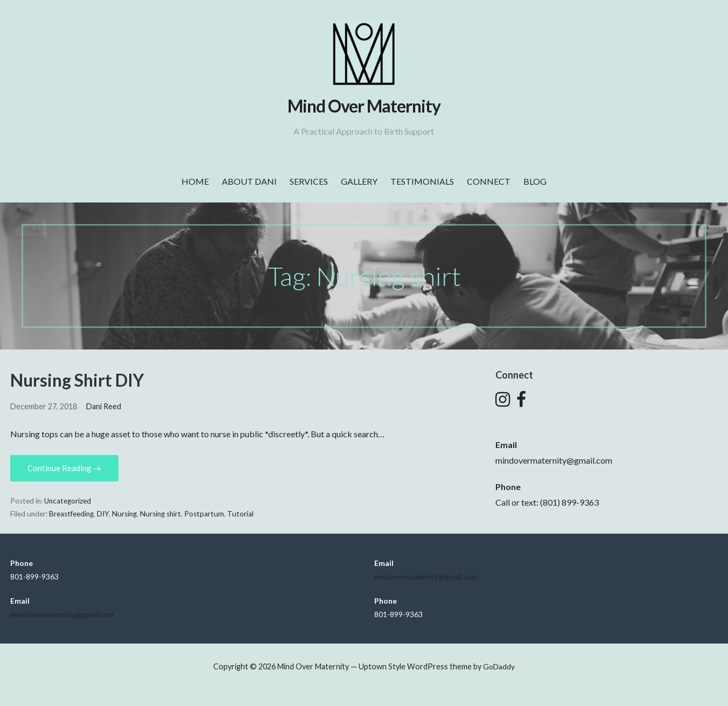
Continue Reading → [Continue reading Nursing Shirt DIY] (64, 468)
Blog (535, 181)
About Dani (249, 181)
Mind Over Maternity (364, 106)
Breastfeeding (71, 514)
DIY (103, 514)
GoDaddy (499, 666)
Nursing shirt (160, 514)
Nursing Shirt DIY (77, 380)
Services (309, 181)
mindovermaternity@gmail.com (554, 460)
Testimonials (422, 181)
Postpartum (204, 514)
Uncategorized (68, 501)
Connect (489, 181)
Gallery (359, 181)
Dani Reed (104, 406)
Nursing (124, 514)
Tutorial (240, 514)
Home (195, 181)
